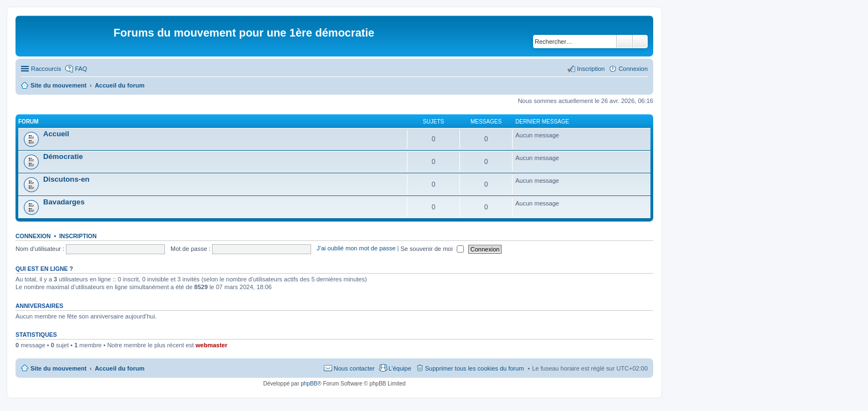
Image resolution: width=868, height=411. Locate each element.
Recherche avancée (640, 42)
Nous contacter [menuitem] (354, 368)
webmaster (211, 345)
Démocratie (63, 156)
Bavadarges (64, 202)
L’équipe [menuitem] (400, 368)
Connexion (33, 236)
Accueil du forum (120, 368)
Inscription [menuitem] (591, 69)
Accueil (56, 134)
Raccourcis (46, 69)
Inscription (78, 236)
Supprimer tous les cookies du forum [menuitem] (475, 368)
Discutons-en (66, 179)
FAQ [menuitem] (81, 69)
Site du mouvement (58, 368)
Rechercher (624, 42)
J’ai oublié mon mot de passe (356, 249)
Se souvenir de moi (432, 249)
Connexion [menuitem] (633, 69)
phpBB (309, 384)
